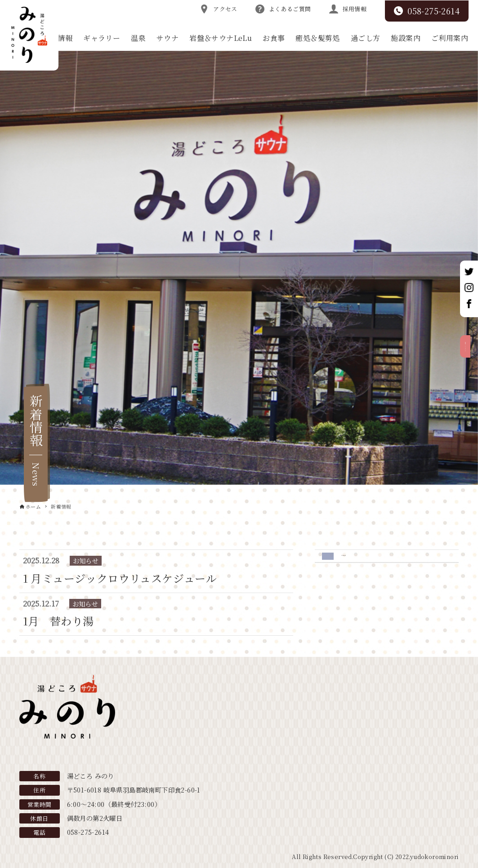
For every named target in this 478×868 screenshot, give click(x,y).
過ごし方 (366, 38)
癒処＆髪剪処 (317, 38)
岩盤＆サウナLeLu (221, 38)
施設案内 (406, 38)
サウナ (168, 38)
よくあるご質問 (283, 9)
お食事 (274, 38)
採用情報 (348, 9)
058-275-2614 (427, 11)
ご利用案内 (450, 38)
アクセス (219, 9)
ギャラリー (102, 38)
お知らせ (357, 561)
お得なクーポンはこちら (468, 382)
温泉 (138, 38)
